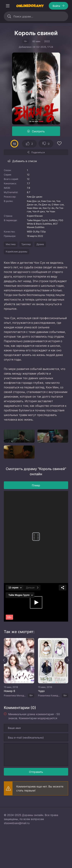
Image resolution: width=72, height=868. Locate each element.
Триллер (26, 244)
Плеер (36, 485)
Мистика (11, 244)
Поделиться (38, 152)
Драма (40, 244)
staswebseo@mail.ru (17, 823)
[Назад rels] (4, 660)
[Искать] (9, 16)
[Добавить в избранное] (59, 144)
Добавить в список (25, 161)
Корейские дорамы (17, 252)
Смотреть (38, 131)
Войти (56, 6)
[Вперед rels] (68, 660)
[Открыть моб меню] (8, 6)
